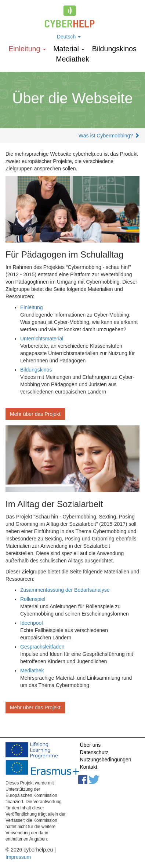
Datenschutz (94, 752)
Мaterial (69, 49)
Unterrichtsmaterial (42, 339)
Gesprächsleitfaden (42, 647)
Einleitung (27, 49)
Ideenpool (32, 623)
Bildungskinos (114, 49)
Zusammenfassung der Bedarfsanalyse (65, 590)
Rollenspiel (33, 599)
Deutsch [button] (69, 37)
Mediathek (72, 59)
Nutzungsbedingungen (106, 760)
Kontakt (89, 767)
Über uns (90, 745)
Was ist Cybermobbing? (106, 136)
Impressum (18, 857)
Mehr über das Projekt (35, 414)
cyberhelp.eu (72, 16)
